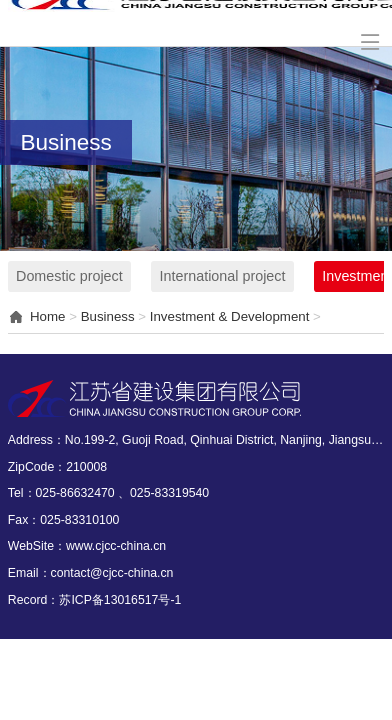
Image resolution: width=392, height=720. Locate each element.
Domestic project (69, 276)
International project (223, 276)
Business (108, 316)
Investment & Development (230, 316)
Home (47, 316)
